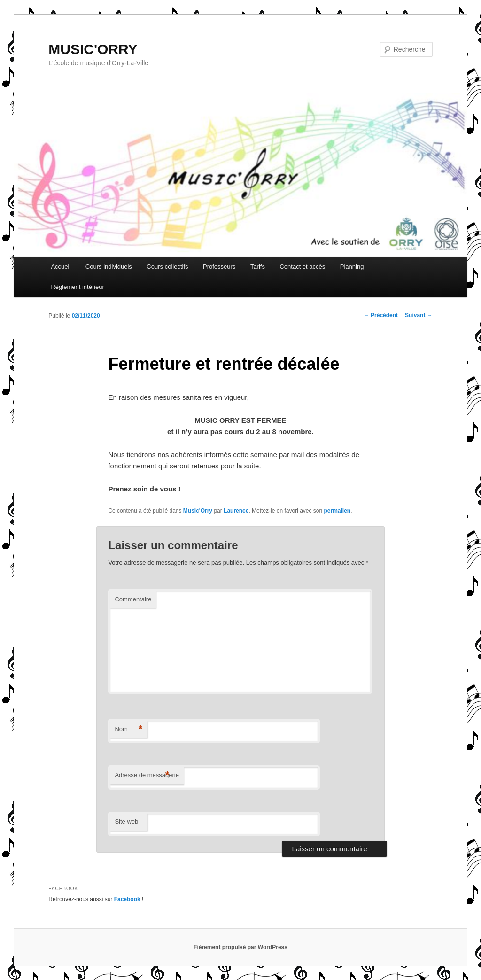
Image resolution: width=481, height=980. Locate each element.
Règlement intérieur (77, 287)
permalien (337, 511)
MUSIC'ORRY (93, 49)
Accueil (61, 267)
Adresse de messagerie (147, 775)
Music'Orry (198, 511)
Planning (352, 267)
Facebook (127, 899)
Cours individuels (109, 267)
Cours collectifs (167, 267)
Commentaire (133, 599)
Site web (126, 821)
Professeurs (219, 267)
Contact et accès (302, 267)
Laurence (236, 511)
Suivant (419, 315)
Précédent (381, 315)
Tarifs (258, 267)
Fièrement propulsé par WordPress (240, 947)
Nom (128, 729)
